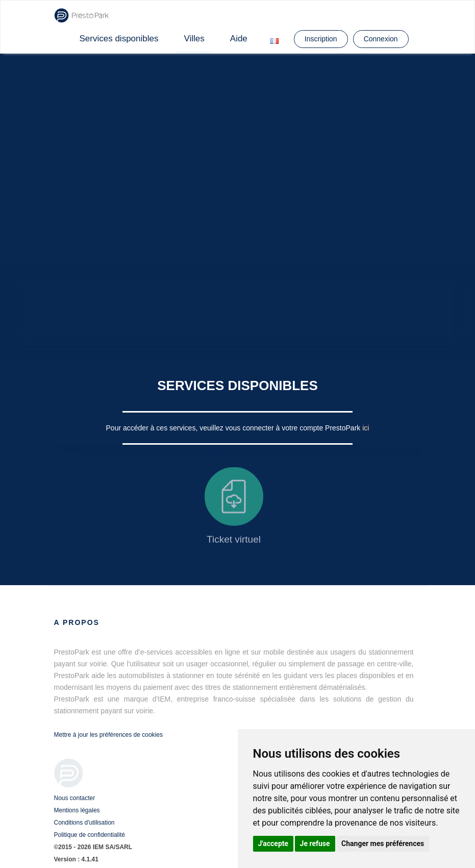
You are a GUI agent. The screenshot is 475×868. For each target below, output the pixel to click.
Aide (239, 39)
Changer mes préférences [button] (383, 843)
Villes (194, 39)
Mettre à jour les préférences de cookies (108, 735)
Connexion (381, 39)
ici (366, 428)
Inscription (321, 39)
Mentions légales (77, 810)
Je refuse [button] (315, 843)
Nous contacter (75, 798)
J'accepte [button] (273, 843)
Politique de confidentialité (90, 835)
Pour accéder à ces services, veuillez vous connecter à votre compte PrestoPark (234, 428)
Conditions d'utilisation (84, 823)
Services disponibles (119, 39)
